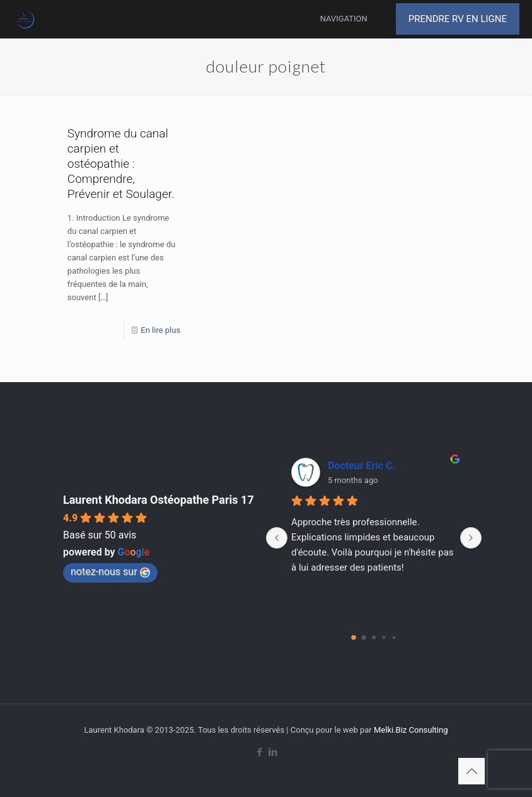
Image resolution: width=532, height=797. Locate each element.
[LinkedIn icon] (273, 752)
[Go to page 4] (394, 638)
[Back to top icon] (471, 771)
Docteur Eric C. (361, 466)
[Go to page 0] (354, 637)
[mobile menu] (360, 19)
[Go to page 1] (364, 638)
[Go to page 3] (384, 638)
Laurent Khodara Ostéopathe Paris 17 (159, 500)
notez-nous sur (110, 572)
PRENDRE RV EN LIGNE (458, 19)
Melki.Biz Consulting (411, 730)
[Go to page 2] (374, 637)
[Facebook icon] (259, 752)
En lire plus (160, 330)
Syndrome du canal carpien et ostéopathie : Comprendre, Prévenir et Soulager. (121, 164)
